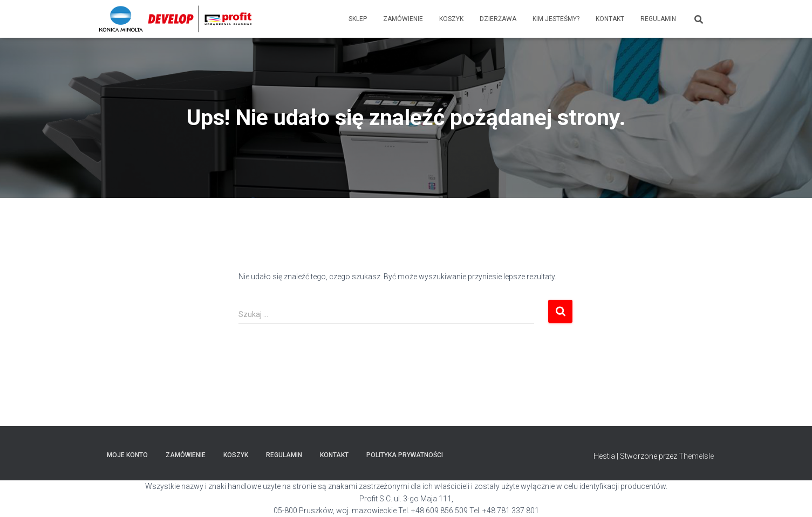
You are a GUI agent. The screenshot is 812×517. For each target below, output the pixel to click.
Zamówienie (403, 19)
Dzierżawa (498, 19)
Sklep (358, 19)
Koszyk (451, 19)
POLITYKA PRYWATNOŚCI (405, 455)
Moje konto (127, 455)
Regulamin (658, 19)
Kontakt (610, 19)
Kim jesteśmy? (556, 19)
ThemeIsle (696, 456)
